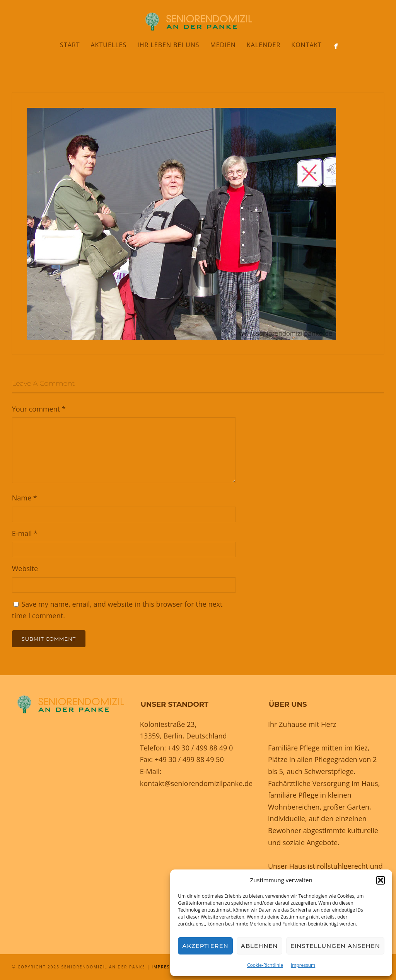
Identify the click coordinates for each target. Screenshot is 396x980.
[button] (381, 880)
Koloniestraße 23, (168, 724)
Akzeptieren (205, 946)
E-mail (25, 533)
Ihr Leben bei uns (168, 45)
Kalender (264, 45)
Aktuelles (109, 45)
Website (25, 568)
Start (70, 45)
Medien (223, 45)
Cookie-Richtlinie (265, 965)
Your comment (39, 409)
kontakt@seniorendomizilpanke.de (196, 783)
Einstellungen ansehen (335, 946)
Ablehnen (259, 946)
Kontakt (306, 45)
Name (25, 498)
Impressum (303, 965)
